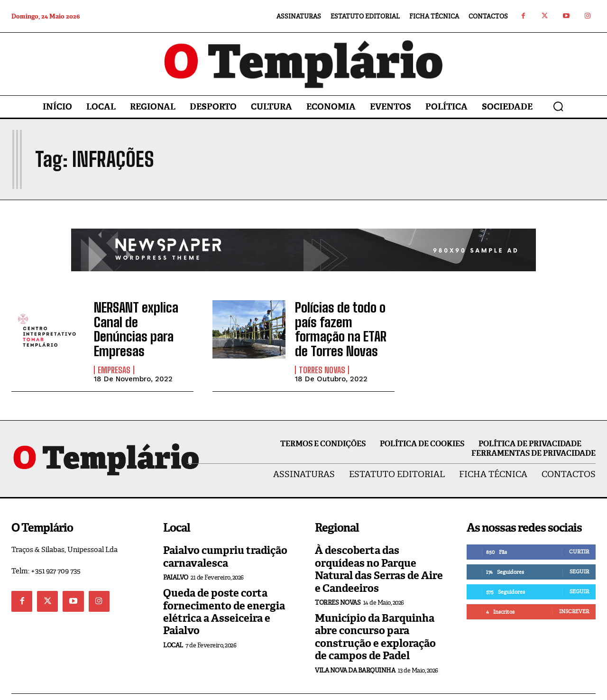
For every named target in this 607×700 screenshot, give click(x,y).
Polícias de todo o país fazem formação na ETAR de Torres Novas (344, 319)
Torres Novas (322, 349)
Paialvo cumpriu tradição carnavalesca (225, 536)
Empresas (114, 349)
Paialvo (176, 557)
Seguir (579, 551)
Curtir (579, 531)
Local (173, 624)
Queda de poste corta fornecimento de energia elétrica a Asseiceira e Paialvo (224, 591)
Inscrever (574, 590)
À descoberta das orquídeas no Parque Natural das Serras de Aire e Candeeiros (379, 548)
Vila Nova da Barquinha (355, 649)
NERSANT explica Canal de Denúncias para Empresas (137, 319)
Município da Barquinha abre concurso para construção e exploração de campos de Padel (375, 616)
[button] (558, 106)
